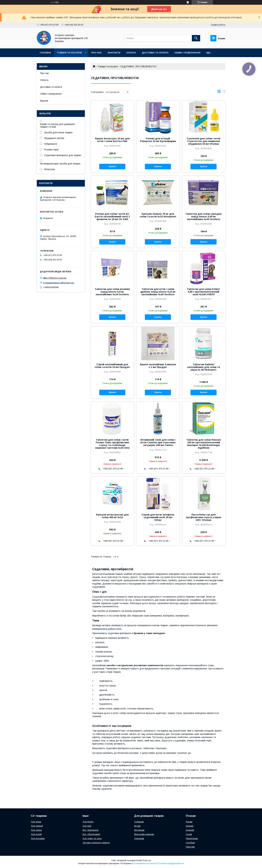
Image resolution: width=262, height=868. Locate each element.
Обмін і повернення (187, 53)
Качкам (190, 826)
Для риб (87, 826)
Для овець (36, 830)
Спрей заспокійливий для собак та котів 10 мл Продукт (112, 366)
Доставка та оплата (155, 53)
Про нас (96, 53)
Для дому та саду (92, 838)
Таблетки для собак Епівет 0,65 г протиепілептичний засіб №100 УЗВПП (204, 292)
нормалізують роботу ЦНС (107, 629)
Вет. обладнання (91, 834)
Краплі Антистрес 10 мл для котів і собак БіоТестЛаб (112, 140)
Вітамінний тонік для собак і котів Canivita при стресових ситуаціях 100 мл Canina (158, 442)
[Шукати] (196, 38)
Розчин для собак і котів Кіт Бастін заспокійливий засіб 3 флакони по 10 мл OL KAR (112, 217)
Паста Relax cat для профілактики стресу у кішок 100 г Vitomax (204, 517)
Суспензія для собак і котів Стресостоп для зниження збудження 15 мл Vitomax (204, 141)
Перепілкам (192, 838)
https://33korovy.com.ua (55, 278)
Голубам (190, 843)
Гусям (189, 834)
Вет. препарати (90, 830)
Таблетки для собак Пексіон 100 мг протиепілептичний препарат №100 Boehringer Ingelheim (204, 444)
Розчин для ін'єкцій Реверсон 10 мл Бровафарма (158, 140)
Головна (45, 53)
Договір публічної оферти (96, 843)
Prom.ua (147, 860)
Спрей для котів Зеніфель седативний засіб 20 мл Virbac (158, 517)
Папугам (190, 847)
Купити (112, 166)
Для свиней (37, 826)
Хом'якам (139, 838)
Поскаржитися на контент (145, 863)
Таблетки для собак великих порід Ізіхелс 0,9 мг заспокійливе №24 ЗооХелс (112, 292)
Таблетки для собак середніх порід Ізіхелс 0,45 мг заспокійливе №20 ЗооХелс (204, 217)
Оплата (131, 53)
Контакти (114, 53)
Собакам (139, 822)
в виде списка (224, 92)
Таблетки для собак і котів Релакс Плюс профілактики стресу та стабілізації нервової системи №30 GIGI (112, 444)
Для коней (36, 834)
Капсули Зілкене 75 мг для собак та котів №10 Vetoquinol (158, 215)
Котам (137, 826)
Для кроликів (38, 838)
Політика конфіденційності (171, 863)
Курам (189, 822)
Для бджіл (88, 822)
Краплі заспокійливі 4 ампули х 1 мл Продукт (158, 366)
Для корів (36, 822)
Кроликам (139, 830)
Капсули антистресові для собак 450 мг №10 (112, 516)
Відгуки (44, 101)
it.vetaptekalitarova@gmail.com (59, 283)
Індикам (190, 830)
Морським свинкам (144, 834)
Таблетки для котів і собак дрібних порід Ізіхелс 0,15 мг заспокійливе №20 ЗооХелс (158, 292)
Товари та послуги (69, 53)
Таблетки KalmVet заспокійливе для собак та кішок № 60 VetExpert (204, 367)
